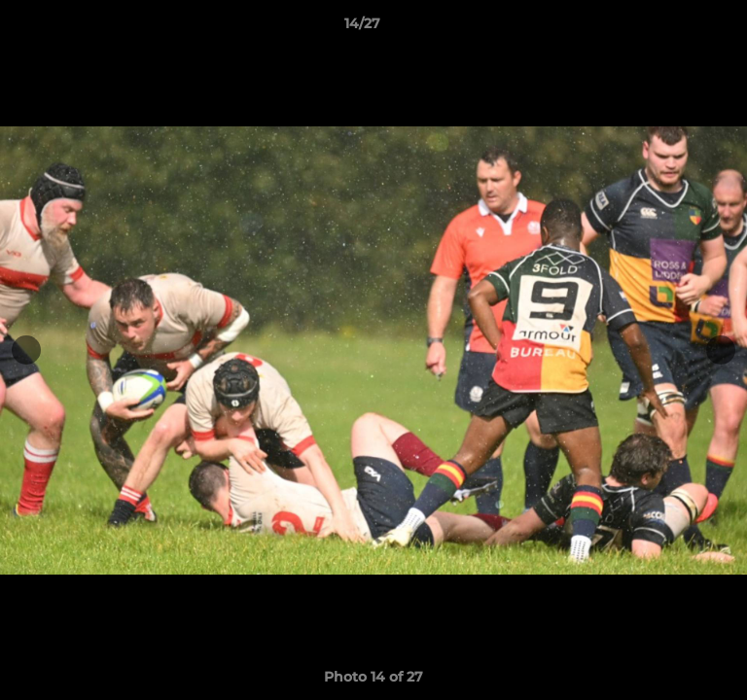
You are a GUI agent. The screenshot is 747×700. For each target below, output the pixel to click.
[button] (677, 28)
